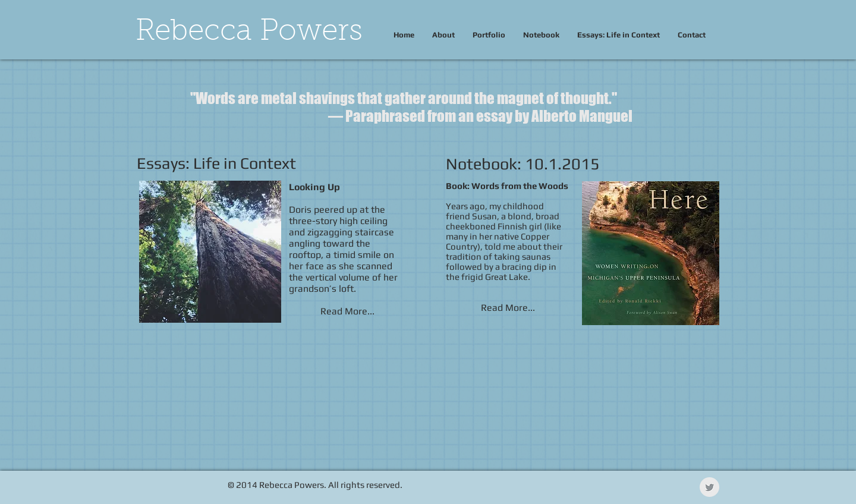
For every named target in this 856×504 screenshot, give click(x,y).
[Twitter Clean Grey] (709, 487)
